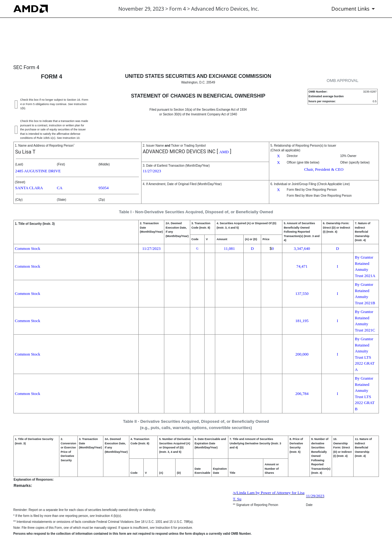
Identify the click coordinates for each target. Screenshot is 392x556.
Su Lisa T (25, 152)
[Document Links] (354, 9)
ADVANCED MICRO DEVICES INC (179, 152)
